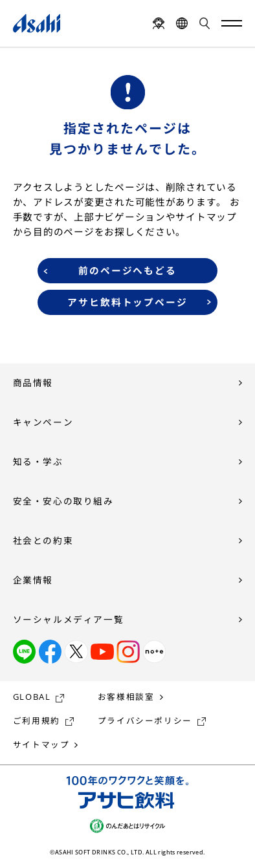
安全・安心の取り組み (63, 501)
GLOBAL (32, 697)
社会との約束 (43, 540)
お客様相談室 (126, 697)
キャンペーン (43, 422)
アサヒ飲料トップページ (128, 302)
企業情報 (33, 580)
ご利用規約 (37, 721)
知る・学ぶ (38, 461)
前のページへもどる (128, 270)
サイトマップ (41, 745)
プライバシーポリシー (145, 721)
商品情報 (33, 383)
